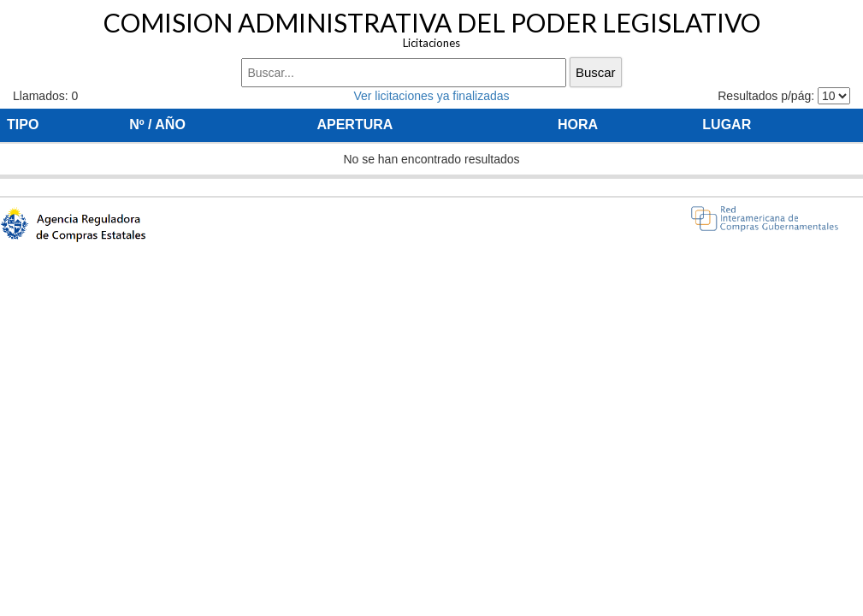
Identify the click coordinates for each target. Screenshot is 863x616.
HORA (578, 124)
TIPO (23, 124)
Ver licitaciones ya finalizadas (431, 96)
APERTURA (355, 124)
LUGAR (727, 124)
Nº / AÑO (157, 124)
